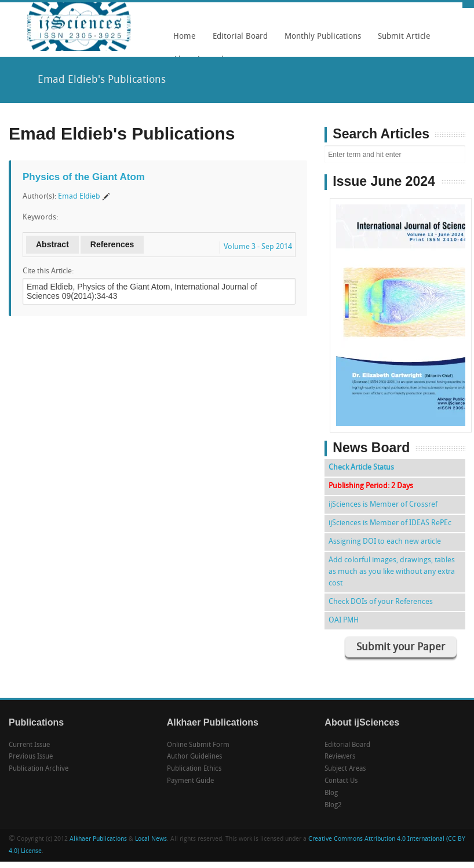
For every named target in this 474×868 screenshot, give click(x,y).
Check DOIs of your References (381, 602)
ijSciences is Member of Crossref (383, 505)
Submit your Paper (401, 648)
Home (185, 37)
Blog (331, 793)
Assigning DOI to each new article (385, 542)
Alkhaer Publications (98, 839)
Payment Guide (190, 781)
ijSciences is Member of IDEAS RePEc (390, 523)
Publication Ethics (194, 769)
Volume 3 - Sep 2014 (258, 247)
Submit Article (401, 41)
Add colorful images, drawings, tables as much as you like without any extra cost (392, 572)
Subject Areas (345, 769)
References (112, 244)
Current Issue (29, 745)
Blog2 (333, 805)
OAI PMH (344, 620)
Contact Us (341, 781)
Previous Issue (31, 757)
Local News (151, 839)
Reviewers (340, 757)
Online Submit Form (198, 745)
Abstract (52, 244)
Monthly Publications (320, 41)
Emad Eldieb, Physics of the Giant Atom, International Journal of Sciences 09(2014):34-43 (159, 291)
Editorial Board (237, 41)
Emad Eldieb (79, 197)
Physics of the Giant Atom (84, 177)
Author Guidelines (194, 757)
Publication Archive (39, 769)
